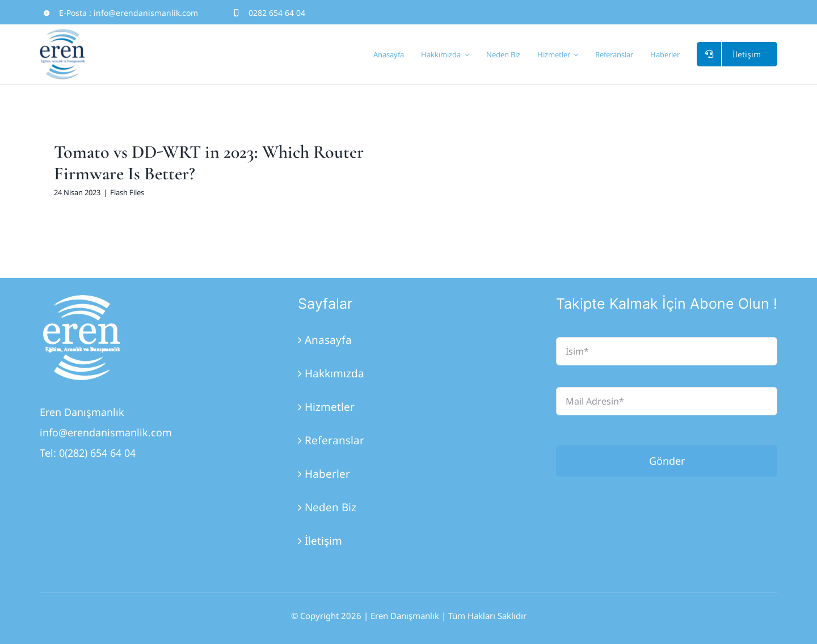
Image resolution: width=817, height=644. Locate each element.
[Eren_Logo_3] (82, 300)
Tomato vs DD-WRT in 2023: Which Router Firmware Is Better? (209, 163)
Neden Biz (330, 507)
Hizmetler (330, 407)
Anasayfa (328, 340)
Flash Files (127, 192)
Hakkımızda (334, 373)
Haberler (327, 474)
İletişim (323, 541)
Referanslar (334, 440)
